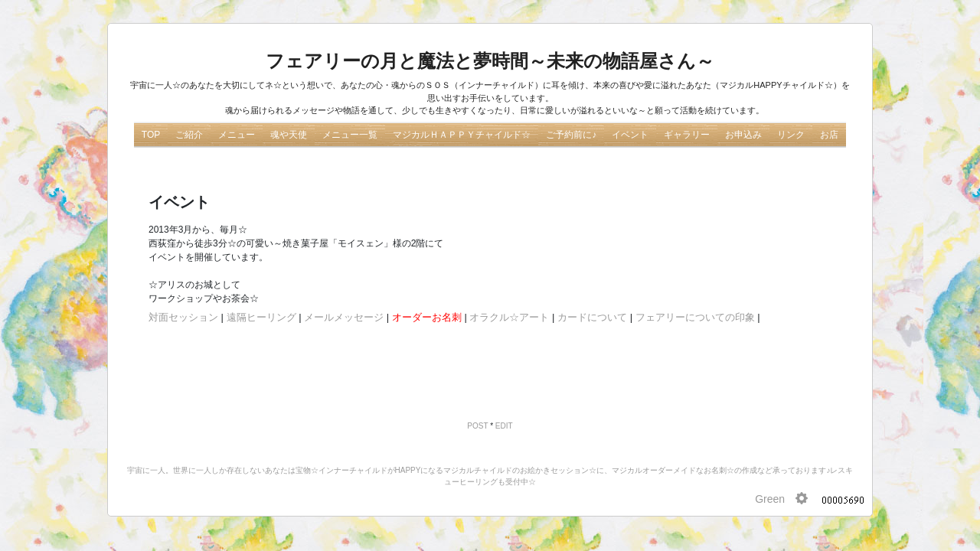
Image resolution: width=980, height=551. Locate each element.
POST (477, 426)
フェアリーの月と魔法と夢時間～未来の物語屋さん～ (490, 61)
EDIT (504, 426)
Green (770, 499)
